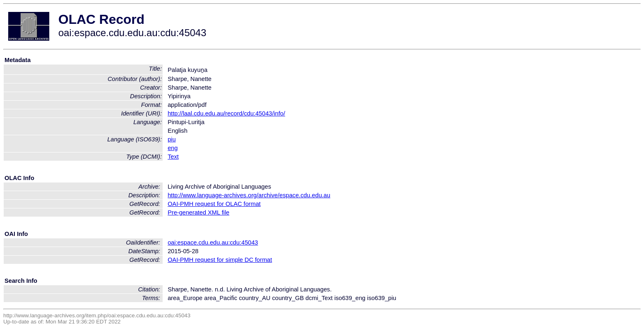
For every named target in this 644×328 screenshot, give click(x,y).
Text (173, 157)
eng (172, 148)
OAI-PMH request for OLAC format (214, 204)
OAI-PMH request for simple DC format (220, 260)
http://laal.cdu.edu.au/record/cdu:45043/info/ (226, 113)
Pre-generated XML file (198, 213)
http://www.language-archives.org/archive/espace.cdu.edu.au (249, 195)
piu (172, 139)
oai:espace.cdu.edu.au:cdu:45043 (213, 243)
